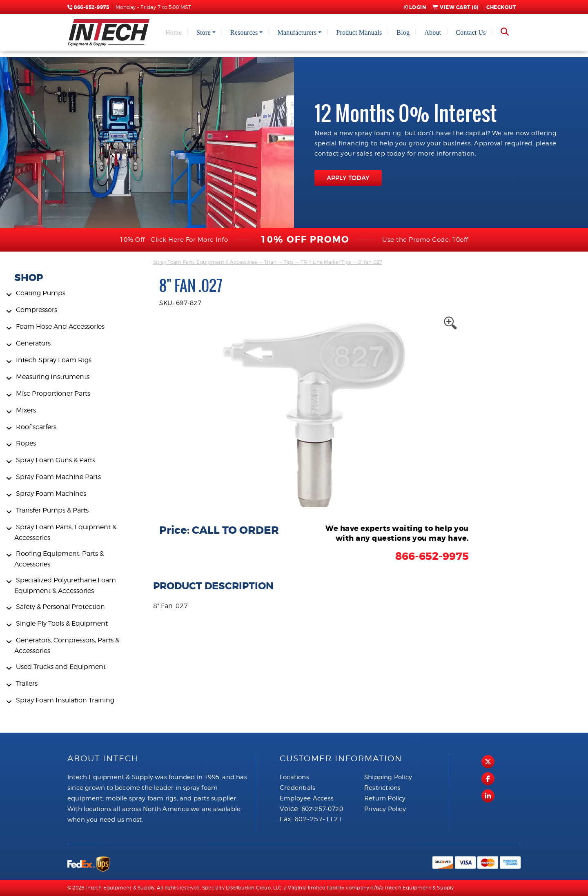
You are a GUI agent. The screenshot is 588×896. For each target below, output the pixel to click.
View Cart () (455, 7)
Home (174, 32)
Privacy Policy (385, 809)
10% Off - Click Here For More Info (174, 240)
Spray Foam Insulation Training (65, 700)
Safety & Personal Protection (60, 607)
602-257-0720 (322, 809)
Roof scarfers (36, 427)
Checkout (501, 7)
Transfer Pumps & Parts (52, 510)
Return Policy (385, 798)
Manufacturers (297, 32)
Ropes (26, 443)
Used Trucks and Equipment (61, 667)
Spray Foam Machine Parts (58, 477)
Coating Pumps (41, 293)
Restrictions (382, 788)
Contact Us (471, 32)
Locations (294, 777)
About (433, 32)
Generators (33, 343)
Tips (288, 262)
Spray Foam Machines (51, 494)
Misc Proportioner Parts (53, 393)
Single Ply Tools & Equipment (62, 623)
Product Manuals (359, 32)
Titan (270, 262)
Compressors (37, 310)
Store (204, 32)
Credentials (297, 788)
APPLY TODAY (348, 178)
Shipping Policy (388, 777)
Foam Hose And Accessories (60, 327)
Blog (403, 32)
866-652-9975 (88, 7)
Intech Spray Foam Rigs (54, 360)
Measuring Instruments (53, 377)
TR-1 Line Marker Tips (326, 262)
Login (414, 7)
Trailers (27, 683)
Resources (244, 32)
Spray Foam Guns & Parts (56, 460)
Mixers (26, 410)
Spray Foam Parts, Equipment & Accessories (205, 262)
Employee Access (307, 798)
